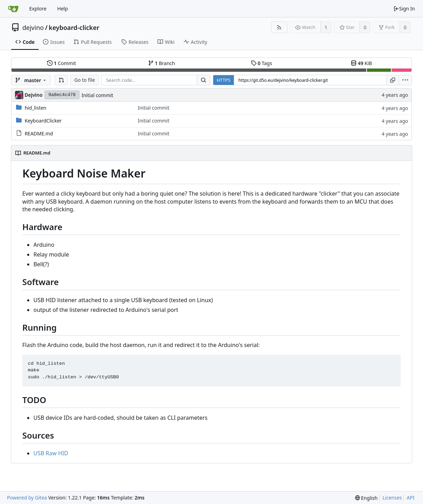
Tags (262, 63)
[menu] (405, 80)
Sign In (404, 9)
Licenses (392, 498)
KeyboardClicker (43, 121)
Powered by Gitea (27, 498)
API (410, 498)
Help (63, 9)
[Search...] (203, 80)
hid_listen (36, 108)
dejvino (33, 27)
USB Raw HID (51, 453)
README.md (39, 133)
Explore (38, 9)
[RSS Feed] (279, 27)
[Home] (13, 9)
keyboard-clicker (74, 27)
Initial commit (97, 95)
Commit (61, 63)
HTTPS (224, 80)
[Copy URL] (393, 80)
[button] (61, 80)
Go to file (84, 80)
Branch (162, 63)
